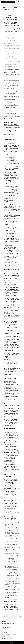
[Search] (22, 2)
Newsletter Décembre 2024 (8, 631)
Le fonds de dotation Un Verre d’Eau (10, 635)
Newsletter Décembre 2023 (8, 638)
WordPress (12, 643)
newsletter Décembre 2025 (8, 623)
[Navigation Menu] (19, 2)
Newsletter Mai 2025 (6, 627)
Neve (2, 643)
